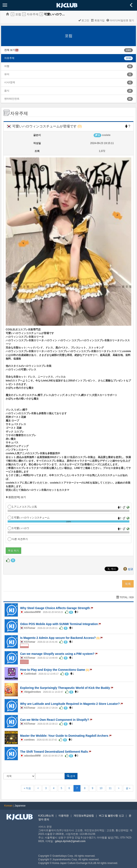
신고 (130, 569)
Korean (8, 806)
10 (101, 788)
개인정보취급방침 (84, 816)
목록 (128, 584)
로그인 (84, 20)
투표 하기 (13, 551)
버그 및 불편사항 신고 (111, 816)
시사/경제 (10, 82)
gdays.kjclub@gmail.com (70, 841)
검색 (71, 776)
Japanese (20, 806)
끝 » (128, 788)
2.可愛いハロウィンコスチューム (29, 518)
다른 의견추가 (18, 539)
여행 (7, 66)
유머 (7, 74)
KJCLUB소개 (46, 816)
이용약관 (64, 816)
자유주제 (33, 14)
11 (110, 788)
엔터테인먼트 (12, 99)
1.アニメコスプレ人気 (22, 507)
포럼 (18, 14)
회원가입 (98, 20)
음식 (7, 91)
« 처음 (27, 788)
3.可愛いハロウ (18, 528)
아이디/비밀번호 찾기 (120, 20)
